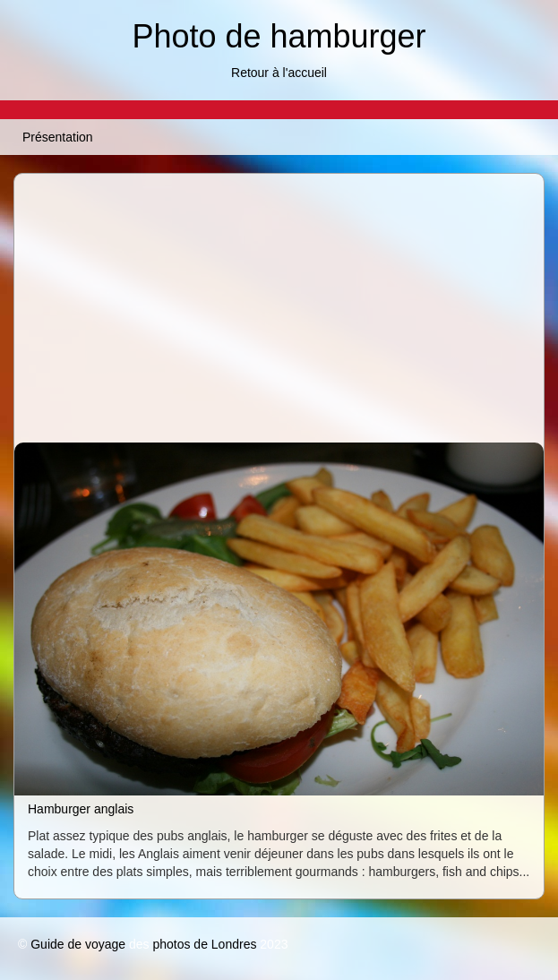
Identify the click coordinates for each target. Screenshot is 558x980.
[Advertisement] (279, 308)
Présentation (58, 137)
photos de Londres (204, 944)
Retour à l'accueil (279, 73)
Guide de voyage (78, 944)
